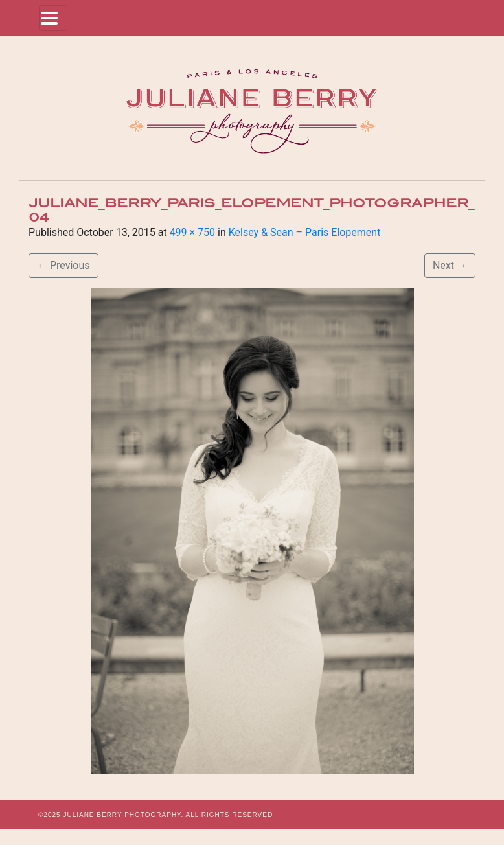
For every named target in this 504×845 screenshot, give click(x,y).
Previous (63, 265)
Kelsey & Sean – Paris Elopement (305, 232)
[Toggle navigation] (53, 18)
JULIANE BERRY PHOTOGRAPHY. (123, 815)
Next (450, 265)
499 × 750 (192, 232)
